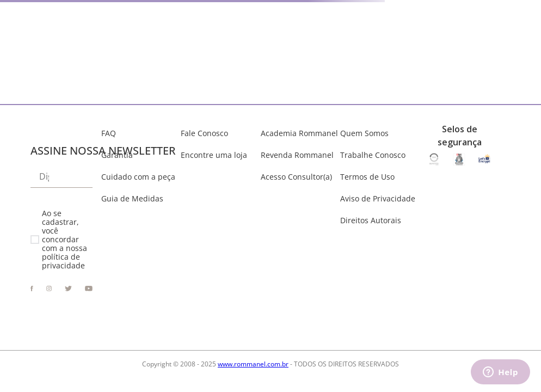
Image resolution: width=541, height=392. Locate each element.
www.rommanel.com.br (253, 364)
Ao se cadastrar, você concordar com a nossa (64, 240)
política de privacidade (63, 261)
